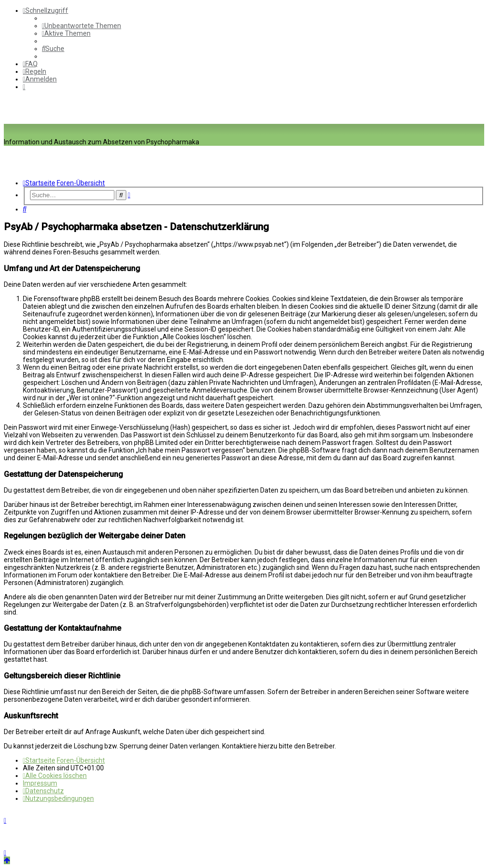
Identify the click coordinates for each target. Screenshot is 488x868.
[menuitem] (81, 26)
